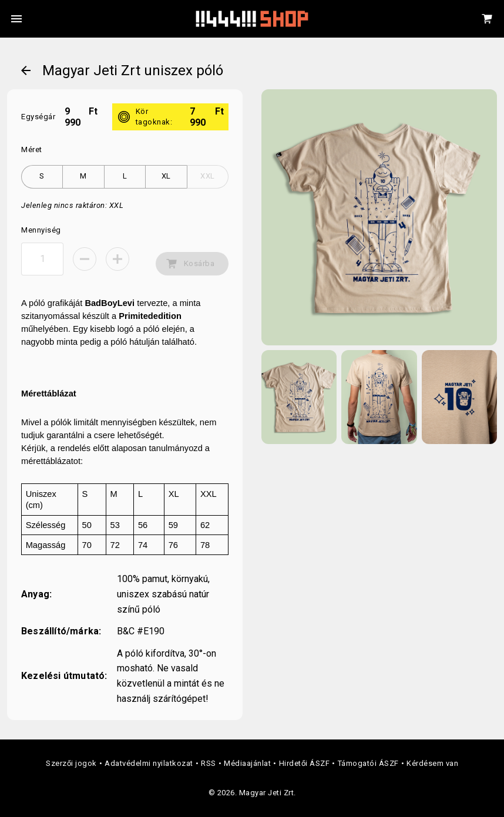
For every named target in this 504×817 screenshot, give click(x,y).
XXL (208, 176)
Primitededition (150, 316)
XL (166, 176)
